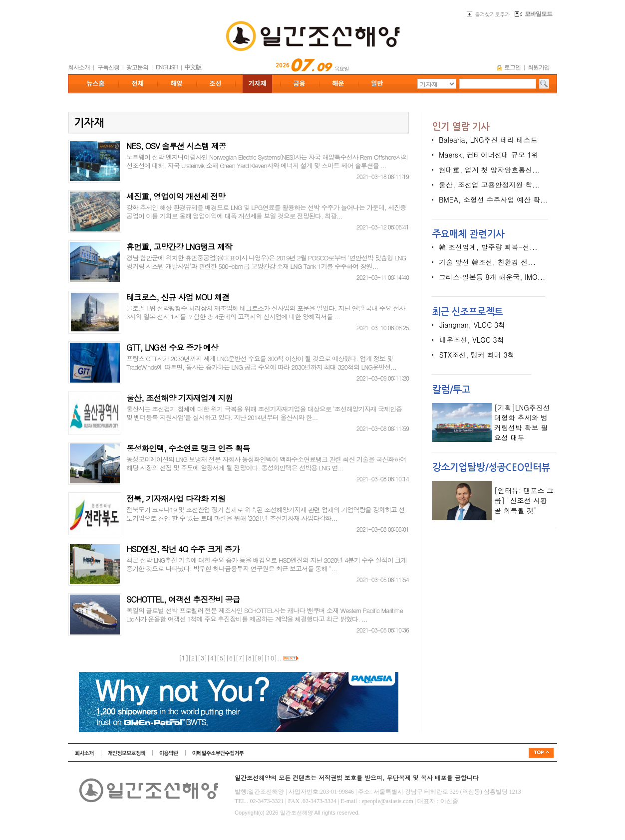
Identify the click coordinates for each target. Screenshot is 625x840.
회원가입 (539, 67)
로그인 (512, 67)
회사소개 (79, 67)
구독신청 (108, 67)
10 (271, 658)
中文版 (193, 67)
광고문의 (137, 67)
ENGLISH (167, 67)
